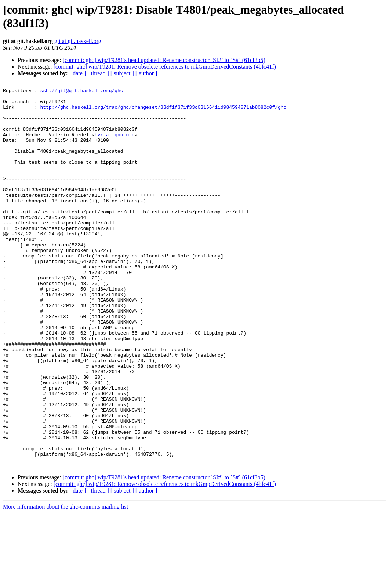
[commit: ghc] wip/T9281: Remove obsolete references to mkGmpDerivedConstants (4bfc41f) (165, 67)
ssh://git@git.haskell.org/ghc (81, 91)
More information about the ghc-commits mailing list (66, 582)
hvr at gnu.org (115, 144)
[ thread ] (98, 73)
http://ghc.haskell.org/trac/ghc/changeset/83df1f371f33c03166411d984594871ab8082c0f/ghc (163, 111)
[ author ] (146, 73)
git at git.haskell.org (78, 41)
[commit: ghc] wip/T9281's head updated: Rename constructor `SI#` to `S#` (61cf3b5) (164, 60)
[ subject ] (122, 73)
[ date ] (78, 73)
